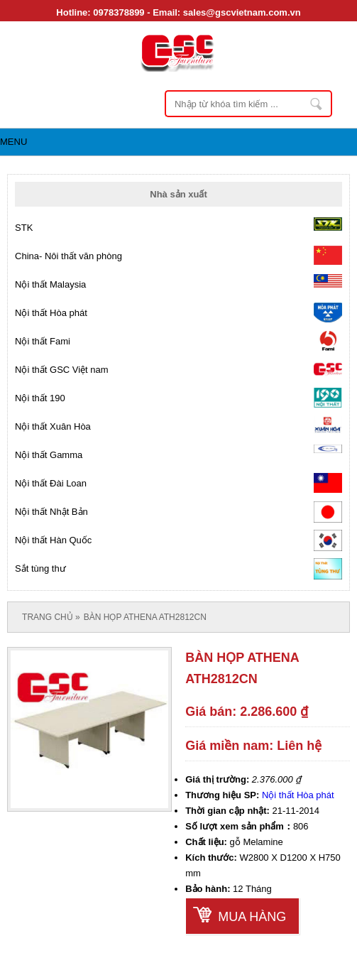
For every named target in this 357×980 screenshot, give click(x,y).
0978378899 (119, 12)
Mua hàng (252, 917)
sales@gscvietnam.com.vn (242, 12)
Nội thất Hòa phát (298, 795)
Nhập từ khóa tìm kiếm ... (317, 104)
